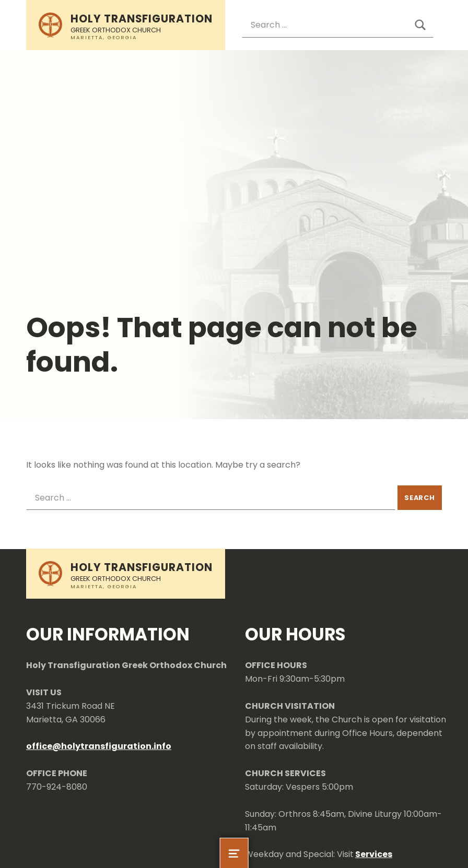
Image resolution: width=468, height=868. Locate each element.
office (39, 746)
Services (374, 854)
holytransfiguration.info (116, 746)
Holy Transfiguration (142, 19)
